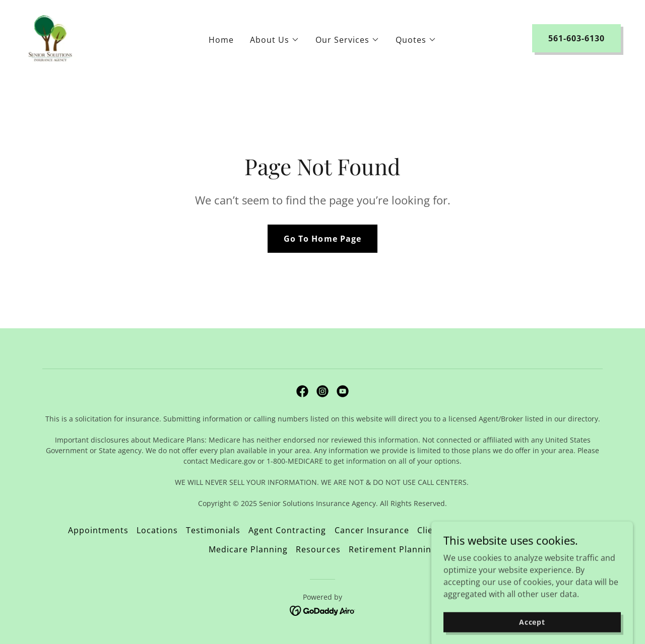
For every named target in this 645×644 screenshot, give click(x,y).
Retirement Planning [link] (393, 549)
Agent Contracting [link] (287, 530)
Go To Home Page (322, 239)
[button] (275, 40)
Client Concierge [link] (452, 530)
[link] (50, 37)
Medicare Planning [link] (248, 549)
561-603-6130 (576, 38)
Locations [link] (157, 530)
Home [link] (221, 40)
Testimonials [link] (213, 530)
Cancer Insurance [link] (372, 530)
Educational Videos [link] (536, 530)
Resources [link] (318, 549)
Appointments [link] (98, 530)
